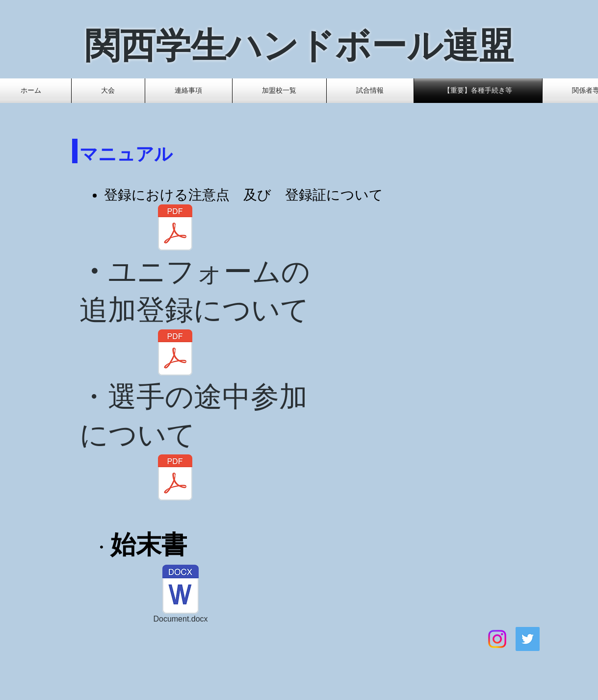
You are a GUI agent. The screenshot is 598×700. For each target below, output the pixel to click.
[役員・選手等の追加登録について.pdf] (175, 479)
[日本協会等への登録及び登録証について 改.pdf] (175, 229)
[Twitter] (528, 639)
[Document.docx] (181, 596)
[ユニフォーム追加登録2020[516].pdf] (175, 354)
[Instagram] (497, 639)
